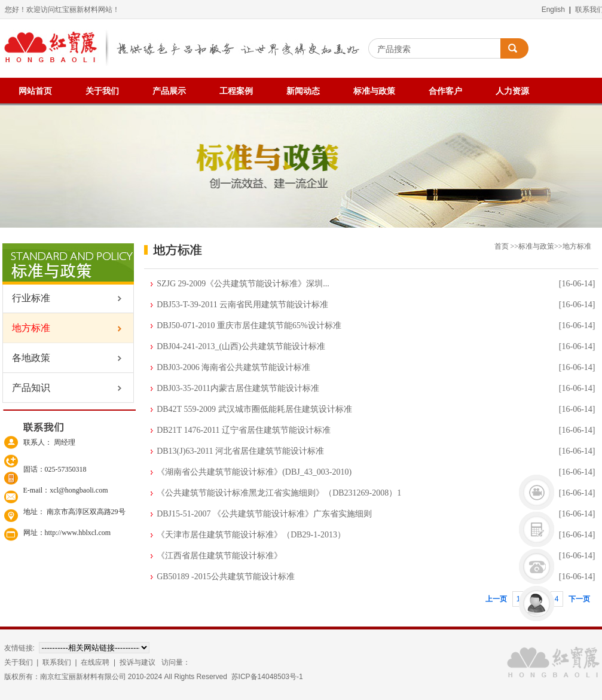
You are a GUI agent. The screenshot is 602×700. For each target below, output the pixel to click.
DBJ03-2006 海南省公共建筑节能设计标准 (233, 367)
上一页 (496, 599)
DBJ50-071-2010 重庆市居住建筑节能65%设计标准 (249, 325)
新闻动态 (303, 91)
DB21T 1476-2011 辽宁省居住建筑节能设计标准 (244, 430)
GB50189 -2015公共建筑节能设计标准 (226, 577)
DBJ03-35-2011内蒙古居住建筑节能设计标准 (238, 388)
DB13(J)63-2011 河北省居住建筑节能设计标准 (240, 451)
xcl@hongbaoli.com (79, 490)
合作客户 (445, 91)
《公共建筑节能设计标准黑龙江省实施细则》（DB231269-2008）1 (279, 493)
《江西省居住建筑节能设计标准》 (219, 556)
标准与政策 (374, 91)
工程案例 (236, 91)
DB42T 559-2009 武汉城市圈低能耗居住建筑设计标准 (254, 409)
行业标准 (26, 298)
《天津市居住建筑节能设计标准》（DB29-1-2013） (251, 535)
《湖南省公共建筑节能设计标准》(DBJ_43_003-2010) (254, 472)
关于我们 (102, 91)
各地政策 (26, 358)
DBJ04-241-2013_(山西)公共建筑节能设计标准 (241, 346)
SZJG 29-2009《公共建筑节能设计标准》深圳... (243, 284)
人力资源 (512, 91)
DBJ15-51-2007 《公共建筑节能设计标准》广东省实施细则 (264, 514)
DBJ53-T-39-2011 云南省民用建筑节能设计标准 (242, 305)
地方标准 (26, 328)
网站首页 (35, 91)
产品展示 (169, 91)
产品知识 (26, 388)
